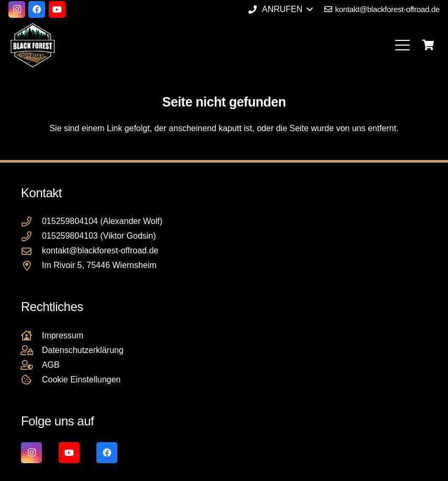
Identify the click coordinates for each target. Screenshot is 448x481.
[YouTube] (57, 9)
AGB (51, 365)
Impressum (63, 335)
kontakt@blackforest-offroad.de (100, 250)
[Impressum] (31, 335)
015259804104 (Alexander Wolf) (102, 221)
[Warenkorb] (428, 45)
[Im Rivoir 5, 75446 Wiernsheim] (31, 266)
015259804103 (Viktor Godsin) (99, 236)
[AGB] (31, 365)
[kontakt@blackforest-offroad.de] (31, 251)
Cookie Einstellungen (81, 380)
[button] (280, 9)
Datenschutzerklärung (83, 350)
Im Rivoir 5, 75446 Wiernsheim (99, 265)
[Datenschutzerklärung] (31, 350)
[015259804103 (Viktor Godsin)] (31, 236)
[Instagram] (17, 9)
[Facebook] (37, 9)
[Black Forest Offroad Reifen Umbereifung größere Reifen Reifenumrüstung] (32, 45)
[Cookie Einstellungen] (31, 380)
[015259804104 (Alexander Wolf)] (31, 222)
